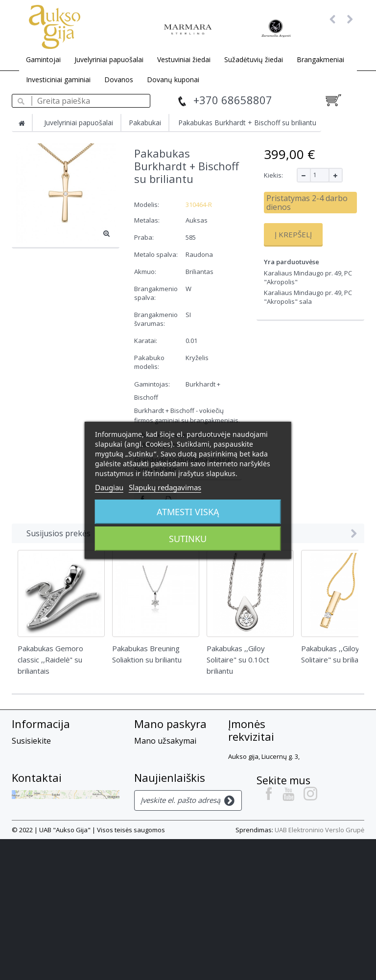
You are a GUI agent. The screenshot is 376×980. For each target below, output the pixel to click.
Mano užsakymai (165, 741)
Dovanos (119, 80)
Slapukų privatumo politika (61, 820)
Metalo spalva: (157, 254)
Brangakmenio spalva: (156, 293)
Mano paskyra (170, 724)
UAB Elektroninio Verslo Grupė (319, 971)
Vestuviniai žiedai (184, 59)
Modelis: (147, 205)
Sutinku (188, 539)
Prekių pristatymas (47, 780)
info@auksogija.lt (260, 850)
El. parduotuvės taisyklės (57, 807)
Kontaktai (37, 878)
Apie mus (29, 754)
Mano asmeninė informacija (164, 808)
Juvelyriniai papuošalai (109, 59)
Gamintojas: (152, 384)
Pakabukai (145, 123)
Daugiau (109, 487)
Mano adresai (159, 790)
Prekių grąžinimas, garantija (64, 794)
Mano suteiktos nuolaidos (163, 772)
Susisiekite (31, 741)
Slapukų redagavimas (165, 487)
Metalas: (148, 220)
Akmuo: (146, 272)
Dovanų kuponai (173, 80)
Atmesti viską (188, 512)
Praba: (145, 237)
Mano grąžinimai (165, 754)
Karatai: (146, 341)
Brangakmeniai (320, 59)
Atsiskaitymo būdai (47, 767)
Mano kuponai (161, 825)
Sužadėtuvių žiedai (254, 59)
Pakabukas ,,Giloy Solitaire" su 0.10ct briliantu (238, 660)
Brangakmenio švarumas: (156, 319)
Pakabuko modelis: (149, 362)
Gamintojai (43, 59)
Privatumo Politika (46, 833)
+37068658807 (255, 818)
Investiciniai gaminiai (58, 80)
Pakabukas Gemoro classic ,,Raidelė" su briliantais (50, 660)
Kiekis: (273, 175)
